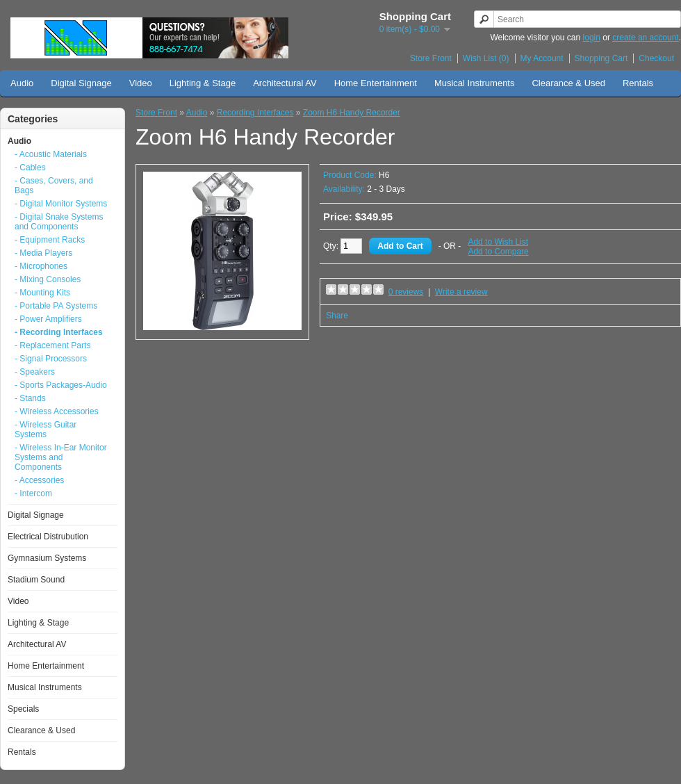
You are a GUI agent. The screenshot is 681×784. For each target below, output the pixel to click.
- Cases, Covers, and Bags (54, 186)
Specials (23, 709)
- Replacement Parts (52, 345)
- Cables (30, 168)
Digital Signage (81, 83)
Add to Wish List (498, 242)
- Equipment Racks (50, 240)
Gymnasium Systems (47, 558)
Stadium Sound (36, 580)
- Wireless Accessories (57, 411)
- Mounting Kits (42, 293)
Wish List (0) (486, 58)
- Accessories (39, 480)
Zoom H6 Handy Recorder (352, 113)
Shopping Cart (601, 58)
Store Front (431, 58)
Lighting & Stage (203, 83)
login (592, 38)
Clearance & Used (568, 83)
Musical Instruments (475, 83)
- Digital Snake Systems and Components (59, 222)
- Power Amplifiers (48, 319)
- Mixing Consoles (48, 279)
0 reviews (406, 292)
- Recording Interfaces (59, 332)
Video (141, 83)
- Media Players (43, 253)
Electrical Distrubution (48, 537)
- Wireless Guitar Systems (46, 430)
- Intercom (33, 493)
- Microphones (41, 266)
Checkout (656, 58)
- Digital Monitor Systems (61, 204)
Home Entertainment (376, 83)
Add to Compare (498, 252)
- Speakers (35, 372)
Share (337, 316)
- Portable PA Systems (56, 306)
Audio (22, 83)
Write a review (461, 292)
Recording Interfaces (255, 113)
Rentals (638, 83)
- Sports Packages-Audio (61, 385)
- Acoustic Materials (51, 154)
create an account (645, 38)
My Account (542, 58)
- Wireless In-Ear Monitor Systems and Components (61, 457)
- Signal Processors (51, 359)
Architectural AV (285, 83)
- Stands (30, 398)
